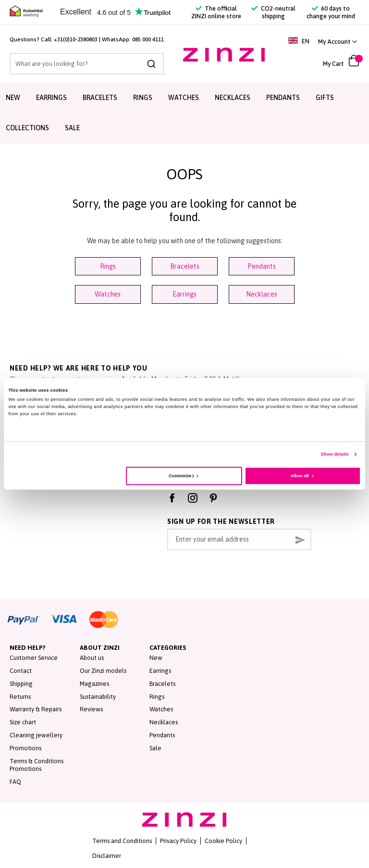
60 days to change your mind (331, 12)
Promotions (25, 748)
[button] (338, 42)
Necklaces (262, 294)
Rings (108, 266)
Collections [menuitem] (27, 128)
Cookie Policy (223, 841)
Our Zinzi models (103, 671)
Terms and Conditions (122, 841)
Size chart (23, 722)
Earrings (184, 294)
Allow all (300, 476)
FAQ (15, 782)
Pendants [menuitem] (283, 98)
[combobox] (87, 64)
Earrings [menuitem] (51, 98)
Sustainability (98, 697)
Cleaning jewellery (36, 735)
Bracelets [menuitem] (100, 98)
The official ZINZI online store (216, 12)
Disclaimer (107, 856)
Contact (21, 671)
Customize (181, 476)
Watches (108, 294)
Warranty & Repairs (36, 709)
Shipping (21, 684)
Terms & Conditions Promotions (37, 765)
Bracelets (185, 266)
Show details (334, 455)
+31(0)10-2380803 (76, 39)
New (156, 658)
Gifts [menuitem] (325, 98)
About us (92, 658)
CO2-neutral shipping (273, 12)
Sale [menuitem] (72, 128)
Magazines (94, 684)
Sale (155, 748)
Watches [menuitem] (184, 98)
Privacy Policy (178, 841)
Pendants (262, 266)
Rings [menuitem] (143, 98)
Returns (20, 697)
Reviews (91, 709)
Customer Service (34, 658)
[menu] (184, 113)
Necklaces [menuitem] (233, 98)
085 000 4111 (148, 39)
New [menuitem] (13, 98)
